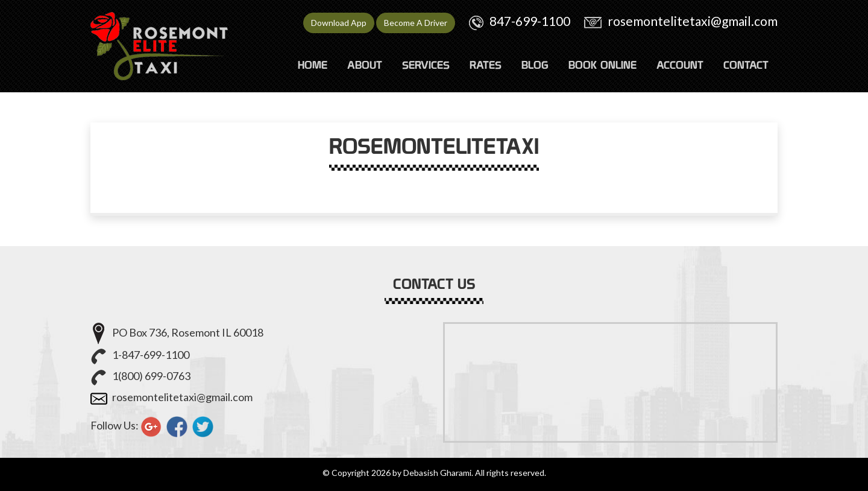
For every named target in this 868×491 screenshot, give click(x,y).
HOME (313, 65)
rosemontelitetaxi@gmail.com (693, 21)
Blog (535, 65)
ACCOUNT (680, 65)
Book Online (602, 65)
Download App (339, 23)
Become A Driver (416, 23)
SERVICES (426, 65)
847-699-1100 (530, 21)
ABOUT (365, 65)
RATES (486, 65)
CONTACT (746, 65)
